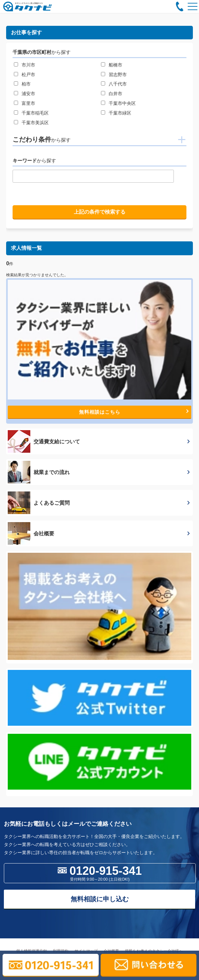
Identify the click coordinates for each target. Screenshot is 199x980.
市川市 (28, 65)
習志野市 (118, 75)
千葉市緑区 (120, 113)
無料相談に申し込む (100, 899)
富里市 (28, 103)
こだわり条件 (42, 139)
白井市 (115, 94)
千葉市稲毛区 (35, 113)
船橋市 (115, 65)
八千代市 (118, 84)
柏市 (26, 84)
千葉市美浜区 (35, 123)
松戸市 (28, 75)
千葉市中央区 (122, 103)
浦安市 (28, 94)
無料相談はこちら (134, 412)
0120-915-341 (100, 873)
